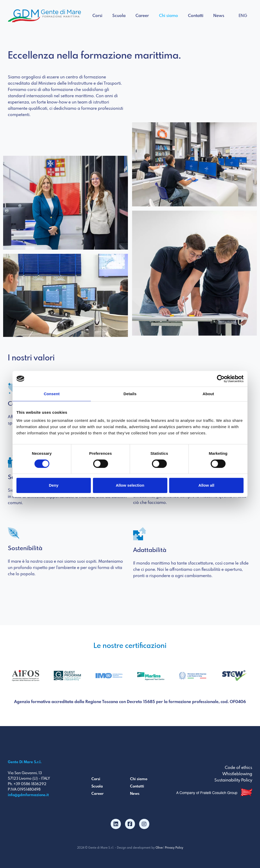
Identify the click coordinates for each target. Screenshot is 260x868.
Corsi (97, 16)
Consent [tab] (52, 394)
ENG (243, 16)
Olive (159, 848)
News (219, 16)
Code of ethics (238, 768)
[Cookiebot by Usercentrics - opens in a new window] (221, 379)
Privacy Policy (174, 848)
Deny (54, 485)
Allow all (206, 485)
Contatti (196, 16)
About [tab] (208, 394)
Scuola (119, 16)
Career (142, 16)
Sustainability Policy (233, 780)
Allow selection (130, 485)
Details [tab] (130, 394)
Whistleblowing (237, 774)
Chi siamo (169, 16)
